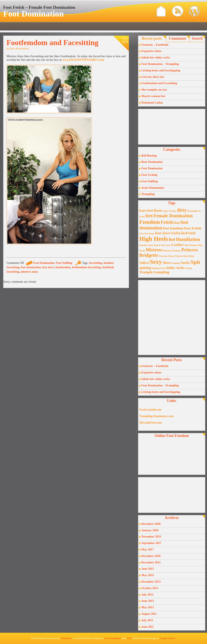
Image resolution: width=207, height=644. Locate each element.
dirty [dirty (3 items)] (182, 210)
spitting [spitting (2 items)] (145, 268)
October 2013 (150, 588)
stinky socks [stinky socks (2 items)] (175, 268)
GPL (130, 638)
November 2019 (151, 537)
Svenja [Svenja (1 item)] (188, 268)
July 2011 (147, 620)
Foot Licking (149, 175)
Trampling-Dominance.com (156, 416)
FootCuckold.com (150, 410)
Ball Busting (149, 156)
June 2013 (148, 601)
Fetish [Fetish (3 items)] (167, 222)
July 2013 (147, 595)
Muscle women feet (153, 96)
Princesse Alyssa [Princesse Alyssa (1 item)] (166, 256)
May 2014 (148, 575)
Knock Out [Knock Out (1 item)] (159, 245)
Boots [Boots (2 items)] (158, 210)
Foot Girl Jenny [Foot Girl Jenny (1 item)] (147, 233)
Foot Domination (33, 14)
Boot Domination (152, 162)
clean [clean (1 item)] (166, 211)
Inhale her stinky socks (156, 58)
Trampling (148, 194)
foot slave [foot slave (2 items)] (163, 233)
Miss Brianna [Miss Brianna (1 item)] (191, 245)
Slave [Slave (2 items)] (167, 263)
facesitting (95, 263)
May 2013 (148, 607)
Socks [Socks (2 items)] (185, 263)
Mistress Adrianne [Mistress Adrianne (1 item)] (172, 251)
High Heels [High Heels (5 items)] (154, 239)
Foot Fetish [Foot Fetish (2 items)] (192, 228)
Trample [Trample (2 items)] (146, 272)
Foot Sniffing (64, 263)
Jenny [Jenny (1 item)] (150, 245)
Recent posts (152, 38)
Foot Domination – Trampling (160, 64)
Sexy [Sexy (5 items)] (156, 262)
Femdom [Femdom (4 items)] (150, 222)
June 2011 (148, 627)
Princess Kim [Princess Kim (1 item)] (181, 256)
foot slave (48, 267)
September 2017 (151, 543)
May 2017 (148, 550)
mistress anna (29, 272)
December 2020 (151, 524)
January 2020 (150, 530)
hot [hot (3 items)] (172, 239)
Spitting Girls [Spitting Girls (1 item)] (158, 268)
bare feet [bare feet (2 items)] (146, 210)
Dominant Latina (152, 103)
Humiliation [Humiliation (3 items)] (188, 239)
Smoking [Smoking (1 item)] (176, 263)
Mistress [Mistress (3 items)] (154, 250)
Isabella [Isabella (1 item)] (143, 245)
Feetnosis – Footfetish (155, 45)
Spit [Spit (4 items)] (195, 262)
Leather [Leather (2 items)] (178, 245)
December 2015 (151, 562)
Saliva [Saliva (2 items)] (144, 263)
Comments (178, 38)
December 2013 (151, 582)
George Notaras (167, 638)
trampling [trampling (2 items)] (161, 272)
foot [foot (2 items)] (177, 223)
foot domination (31, 267)
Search (197, 38)
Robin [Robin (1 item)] (191, 256)
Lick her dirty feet (153, 77)
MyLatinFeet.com (150, 423)
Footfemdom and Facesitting (52, 43)
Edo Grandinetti (113, 638)
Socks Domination (153, 188)
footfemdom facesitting (86, 267)
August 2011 (149, 614)
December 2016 (151, 556)
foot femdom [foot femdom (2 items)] (173, 228)
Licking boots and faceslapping (161, 70)
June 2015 (148, 569)
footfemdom (63, 267)
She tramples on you (154, 90)
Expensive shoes (151, 51)
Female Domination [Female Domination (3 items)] (173, 216)
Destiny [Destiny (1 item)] (172, 211)
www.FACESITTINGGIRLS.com (83, 60)
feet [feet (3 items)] (149, 216)
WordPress (66, 638)
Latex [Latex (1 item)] (168, 245)
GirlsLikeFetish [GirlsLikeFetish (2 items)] (183, 233)
